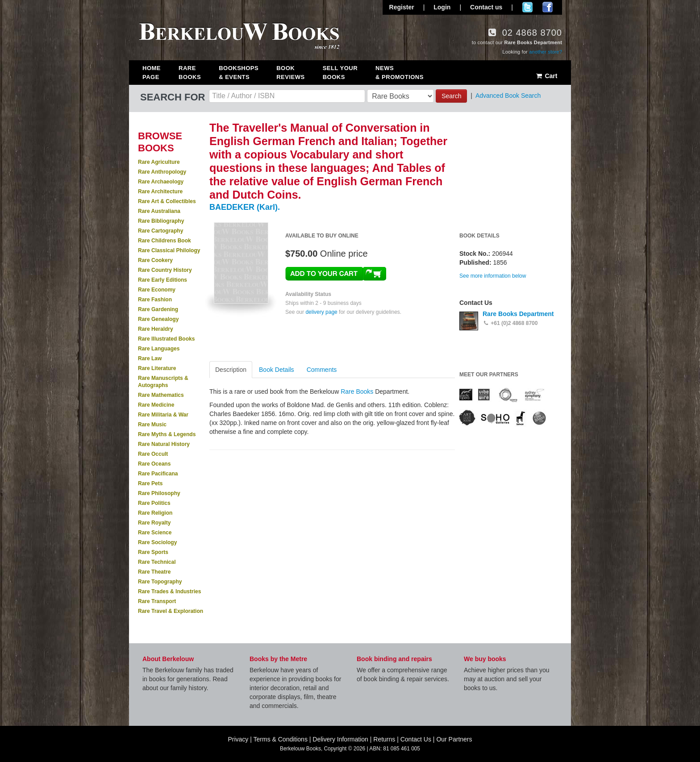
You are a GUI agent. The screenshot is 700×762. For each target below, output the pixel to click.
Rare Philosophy (159, 493)
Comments (322, 370)
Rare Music (152, 425)
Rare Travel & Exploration (171, 611)
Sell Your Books (340, 73)
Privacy (238, 739)
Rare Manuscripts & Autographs (163, 382)
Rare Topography (160, 582)
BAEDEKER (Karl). (245, 207)
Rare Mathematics (161, 395)
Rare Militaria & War (163, 415)
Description (231, 370)
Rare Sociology (157, 542)
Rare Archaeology (161, 182)
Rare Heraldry (156, 329)
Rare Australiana (159, 211)
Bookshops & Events (239, 73)
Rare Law (150, 358)
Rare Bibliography (161, 221)
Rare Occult (153, 454)
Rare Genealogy (158, 319)
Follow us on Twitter (527, 7)
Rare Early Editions (162, 280)
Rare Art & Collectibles (167, 201)
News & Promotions (400, 73)
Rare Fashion (155, 300)
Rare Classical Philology (169, 250)
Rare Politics (154, 503)
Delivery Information (340, 739)
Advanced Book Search (508, 96)
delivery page (321, 312)
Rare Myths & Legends (167, 434)
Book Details (277, 370)
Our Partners (454, 739)
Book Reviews (290, 73)
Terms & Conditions (281, 739)
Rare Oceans (154, 464)
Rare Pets (150, 483)
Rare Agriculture (159, 162)
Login (442, 7)
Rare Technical (157, 562)
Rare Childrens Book (165, 241)
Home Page (152, 73)
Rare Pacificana (158, 474)
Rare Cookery (155, 260)
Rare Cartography (160, 231)
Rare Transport (157, 601)
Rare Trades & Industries (169, 591)
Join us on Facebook (548, 7)
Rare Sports (153, 552)
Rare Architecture (160, 192)
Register (402, 7)
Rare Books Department (518, 314)
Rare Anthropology (162, 172)
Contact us (486, 7)
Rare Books (190, 73)
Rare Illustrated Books (166, 339)
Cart (546, 76)
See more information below (493, 276)
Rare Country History (165, 270)
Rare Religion (155, 513)
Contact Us (416, 739)
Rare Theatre (154, 572)
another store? (546, 52)
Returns (384, 739)
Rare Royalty (154, 523)
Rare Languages (159, 349)
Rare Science (155, 533)
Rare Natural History (164, 444)
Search (451, 96)
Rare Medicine (156, 405)
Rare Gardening (158, 309)
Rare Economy (157, 290)
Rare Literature (157, 368)
